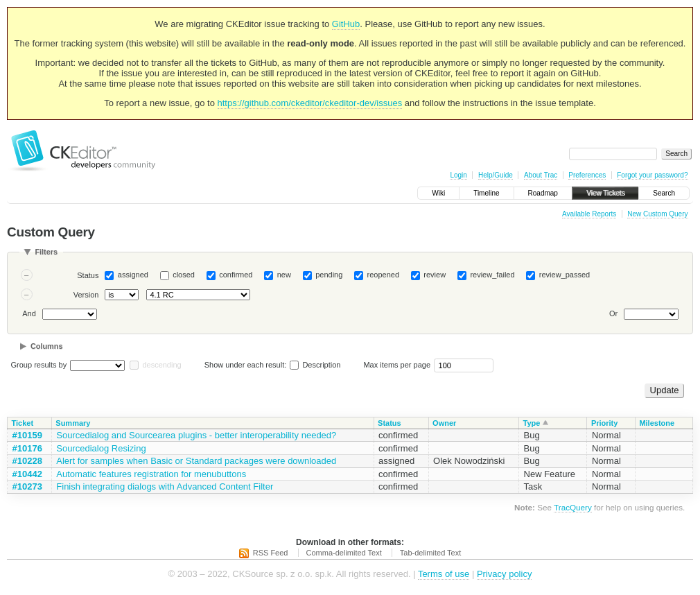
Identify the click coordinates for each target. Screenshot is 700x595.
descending (161, 365)
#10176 (27, 448)
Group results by (39, 365)
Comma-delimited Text (344, 553)
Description (315, 365)
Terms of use (444, 574)
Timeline (486, 193)
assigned (133, 275)
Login (458, 175)
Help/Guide (496, 175)
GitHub (346, 24)
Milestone (657, 423)
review (435, 275)
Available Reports (589, 214)
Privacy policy (504, 574)
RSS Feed (271, 553)
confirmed (236, 275)
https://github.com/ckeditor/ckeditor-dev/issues (310, 103)
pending (329, 275)
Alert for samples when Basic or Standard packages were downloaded (196, 461)
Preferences (587, 175)
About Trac (541, 175)
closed (184, 275)
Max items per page (397, 365)
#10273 (27, 486)
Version (86, 295)
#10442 (27, 474)
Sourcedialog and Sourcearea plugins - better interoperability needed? (196, 435)
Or (613, 313)
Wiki (438, 193)
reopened (384, 275)
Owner (444, 423)
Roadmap (543, 193)
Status (88, 275)
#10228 (27, 461)
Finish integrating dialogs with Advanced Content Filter (165, 486)
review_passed (565, 275)
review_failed (492, 275)
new (284, 275)
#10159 (27, 435)
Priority (605, 423)
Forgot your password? (652, 175)
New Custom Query (657, 214)
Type (532, 423)
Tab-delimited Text (430, 553)
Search (664, 193)
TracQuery (573, 507)
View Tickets (605, 193)
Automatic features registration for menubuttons (151, 474)
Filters (46, 252)
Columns (47, 346)
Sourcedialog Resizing (101, 448)
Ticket (23, 423)
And (29, 313)
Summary (73, 423)
